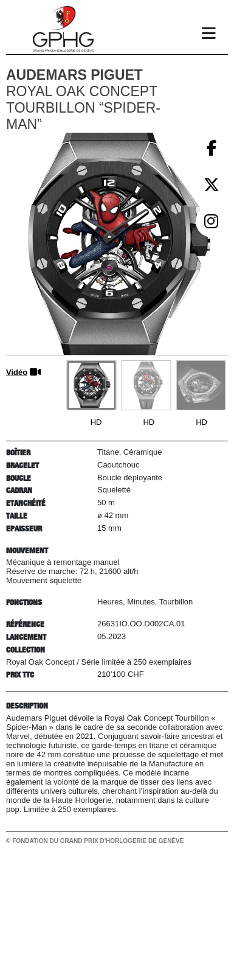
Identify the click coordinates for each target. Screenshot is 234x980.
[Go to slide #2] (146, 385)
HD (96, 422)
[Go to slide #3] (201, 385)
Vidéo (17, 372)
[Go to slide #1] (91, 385)
